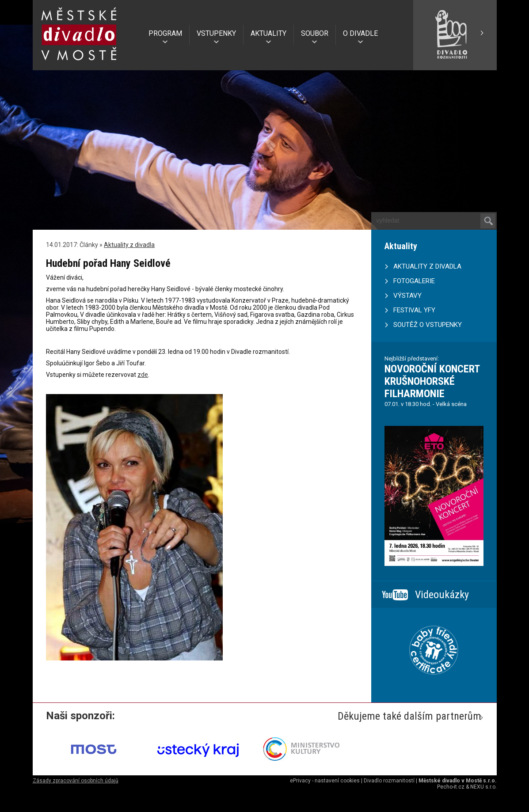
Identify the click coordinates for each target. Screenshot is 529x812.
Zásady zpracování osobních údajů (76, 781)
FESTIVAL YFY (414, 310)
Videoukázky (442, 595)
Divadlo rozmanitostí (389, 781)
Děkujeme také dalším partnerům (409, 716)
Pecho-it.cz (451, 787)
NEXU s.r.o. (483, 787)
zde (143, 375)
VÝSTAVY (407, 296)
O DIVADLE (360, 33)
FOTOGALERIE (414, 281)
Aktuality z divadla (129, 245)
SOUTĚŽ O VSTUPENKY (428, 325)
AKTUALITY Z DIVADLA (427, 266)
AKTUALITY (268, 33)
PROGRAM (165, 33)
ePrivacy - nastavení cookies (325, 781)
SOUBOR (315, 33)
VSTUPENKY (216, 33)
